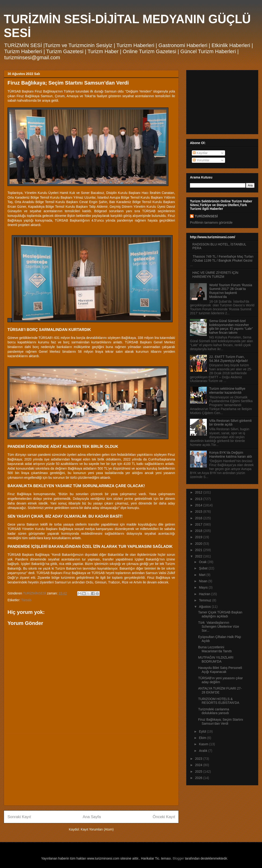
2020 (199, 544)
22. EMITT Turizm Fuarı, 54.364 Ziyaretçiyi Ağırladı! (229, 359)
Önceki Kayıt (164, 817)
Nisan (204, 581)
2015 (199, 512)
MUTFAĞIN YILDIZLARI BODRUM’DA (216, 659)
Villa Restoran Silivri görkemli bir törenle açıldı (231, 423)
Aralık (204, 751)
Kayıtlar (200, 153)
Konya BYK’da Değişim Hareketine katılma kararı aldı (231, 454)
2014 (199, 505)
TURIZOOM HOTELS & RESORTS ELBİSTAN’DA (219, 701)
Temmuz (206, 600)
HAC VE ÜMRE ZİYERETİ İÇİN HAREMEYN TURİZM (215, 275)
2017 (199, 524)
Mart (203, 575)
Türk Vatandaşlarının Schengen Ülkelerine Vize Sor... (219, 627)
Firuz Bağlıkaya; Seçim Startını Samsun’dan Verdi (221, 721)
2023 (199, 759)
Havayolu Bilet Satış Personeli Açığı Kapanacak (220, 670)
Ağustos (205, 607)
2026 (199, 778)
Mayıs (204, 587)
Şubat (204, 568)
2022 (199, 556)
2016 (199, 518)
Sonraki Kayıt (19, 817)
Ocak (203, 562)
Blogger (178, 858)
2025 (199, 772)
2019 (199, 537)
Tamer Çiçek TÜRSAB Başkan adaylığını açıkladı (220, 614)
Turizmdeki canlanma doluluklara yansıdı (214, 711)
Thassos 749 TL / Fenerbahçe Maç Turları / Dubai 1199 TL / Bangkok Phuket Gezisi (223, 258)
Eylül (203, 731)
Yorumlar (201, 160)
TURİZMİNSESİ (206, 216)
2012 (199, 492)
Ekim (203, 738)
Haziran (205, 594)
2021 (199, 550)
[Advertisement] (91, 769)
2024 (199, 765)
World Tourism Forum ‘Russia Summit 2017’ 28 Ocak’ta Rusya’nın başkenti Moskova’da (231, 291)
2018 (199, 531)
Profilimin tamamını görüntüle (211, 223)
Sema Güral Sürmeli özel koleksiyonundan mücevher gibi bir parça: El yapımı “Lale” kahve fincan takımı (231, 327)
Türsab (26, 600)
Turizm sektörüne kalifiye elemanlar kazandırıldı (227, 391)
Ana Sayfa (92, 817)
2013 (199, 499)
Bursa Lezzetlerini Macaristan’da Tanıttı (215, 649)
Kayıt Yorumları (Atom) (97, 829)
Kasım (204, 744)
